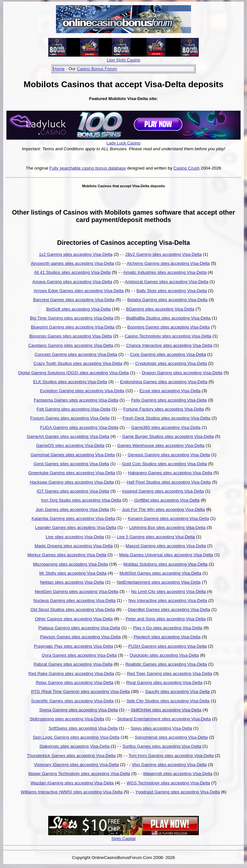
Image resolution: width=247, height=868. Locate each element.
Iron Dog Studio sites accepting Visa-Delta (81, 500)
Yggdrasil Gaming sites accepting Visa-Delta (178, 792)
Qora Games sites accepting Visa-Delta (79, 655)
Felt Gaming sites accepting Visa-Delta (73, 409)
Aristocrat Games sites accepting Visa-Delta (167, 282)
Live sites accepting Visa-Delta (75, 537)
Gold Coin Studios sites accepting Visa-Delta (164, 464)
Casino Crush (187, 168)
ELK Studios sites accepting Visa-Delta (70, 382)
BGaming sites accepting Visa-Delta (160, 309)
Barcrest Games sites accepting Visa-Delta (74, 300)
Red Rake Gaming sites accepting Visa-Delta (71, 674)
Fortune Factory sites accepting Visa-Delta (164, 409)
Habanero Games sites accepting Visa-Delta (170, 473)
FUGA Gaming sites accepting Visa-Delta (79, 427)
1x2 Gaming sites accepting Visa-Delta (76, 254)
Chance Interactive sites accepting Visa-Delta (169, 345)
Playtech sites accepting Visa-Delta (167, 637)
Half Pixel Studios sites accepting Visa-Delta (169, 482)
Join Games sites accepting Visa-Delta (72, 509)
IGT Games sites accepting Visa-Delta (73, 491)
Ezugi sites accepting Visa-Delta (170, 391)
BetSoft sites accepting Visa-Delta (79, 309)
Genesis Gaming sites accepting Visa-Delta (169, 455)
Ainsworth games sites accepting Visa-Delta (73, 263)
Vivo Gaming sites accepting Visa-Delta (169, 765)
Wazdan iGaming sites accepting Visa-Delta (72, 783)
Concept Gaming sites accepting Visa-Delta (76, 354)
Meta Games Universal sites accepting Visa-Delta (166, 555)
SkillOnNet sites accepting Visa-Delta (166, 710)
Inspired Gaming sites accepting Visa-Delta (163, 491)
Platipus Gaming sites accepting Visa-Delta (79, 628)
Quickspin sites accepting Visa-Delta (164, 655)
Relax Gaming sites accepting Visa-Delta (74, 683)
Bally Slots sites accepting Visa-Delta (172, 291)
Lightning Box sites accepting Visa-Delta (167, 527)
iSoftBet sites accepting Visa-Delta (167, 500)
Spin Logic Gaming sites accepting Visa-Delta (76, 737)
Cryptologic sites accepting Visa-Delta (171, 363)
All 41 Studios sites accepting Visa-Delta (72, 272)
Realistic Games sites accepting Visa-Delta (166, 664)
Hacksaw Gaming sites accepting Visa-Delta (72, 482)
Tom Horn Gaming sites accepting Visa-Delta (171, 756)
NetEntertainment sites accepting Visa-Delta (159, 582)
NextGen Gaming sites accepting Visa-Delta (77, 591)
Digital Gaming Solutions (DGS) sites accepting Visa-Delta (73, 373)
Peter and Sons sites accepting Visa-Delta (166, 619)
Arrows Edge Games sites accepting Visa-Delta (79, 291)
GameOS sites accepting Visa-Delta (70, 445)
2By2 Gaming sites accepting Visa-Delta (164, 254)
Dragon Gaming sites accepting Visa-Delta (182, 373)
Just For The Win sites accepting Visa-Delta (163, 509)
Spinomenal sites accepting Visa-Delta (171, 737)
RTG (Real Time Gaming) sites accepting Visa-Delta (80, 692)
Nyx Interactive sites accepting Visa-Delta (168, 600)
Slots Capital (124, 839)
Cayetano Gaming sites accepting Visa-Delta (71, 345)
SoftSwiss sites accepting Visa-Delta (83, 728)
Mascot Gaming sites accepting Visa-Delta (166, 546)
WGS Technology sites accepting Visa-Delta (168, 783)
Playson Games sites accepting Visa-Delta (81, 637)
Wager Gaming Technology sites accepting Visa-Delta (79, 774)
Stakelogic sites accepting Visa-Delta (74, 746)
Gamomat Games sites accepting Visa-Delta (73, 455)
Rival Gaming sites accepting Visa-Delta (165, 683)
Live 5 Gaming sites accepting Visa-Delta (156, 537)
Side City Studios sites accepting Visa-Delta (168, 701)
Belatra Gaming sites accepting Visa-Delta (167, 300)
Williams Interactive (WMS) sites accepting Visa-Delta (72, 792)
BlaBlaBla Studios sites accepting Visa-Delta (168, 318)
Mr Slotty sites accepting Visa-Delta (73, 573)
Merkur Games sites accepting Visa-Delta (67, 555)
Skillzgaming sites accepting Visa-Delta (67, 719)
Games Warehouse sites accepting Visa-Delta (161, 445)
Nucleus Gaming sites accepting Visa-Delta (74, 600)
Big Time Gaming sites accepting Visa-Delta (72, 318)
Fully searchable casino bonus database (88, 168)
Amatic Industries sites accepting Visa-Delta (165, 272)
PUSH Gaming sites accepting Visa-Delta (168, 646)
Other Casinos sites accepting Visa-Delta (74, 619)
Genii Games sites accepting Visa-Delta (72, 464)
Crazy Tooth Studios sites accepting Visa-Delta (78, 363)
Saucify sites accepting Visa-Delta (177, 692)
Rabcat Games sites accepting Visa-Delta (73, 664)
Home (59, 69)
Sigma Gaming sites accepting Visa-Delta (79, 710)
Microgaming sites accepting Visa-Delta (71, 564)
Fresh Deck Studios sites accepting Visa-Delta (166, 418)
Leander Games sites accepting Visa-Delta (76, 527)
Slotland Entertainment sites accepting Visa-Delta (164, 719)
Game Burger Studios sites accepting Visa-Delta (168, 436)
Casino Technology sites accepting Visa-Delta (168, 336)
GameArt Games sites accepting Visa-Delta (68, 436)
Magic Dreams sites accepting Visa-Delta (74, 546)
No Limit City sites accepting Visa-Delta (169, 591)
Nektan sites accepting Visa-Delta (72, 582)
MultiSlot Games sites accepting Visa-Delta (160, 573)
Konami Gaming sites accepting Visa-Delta (169, 518)
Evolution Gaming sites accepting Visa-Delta (82, 391)
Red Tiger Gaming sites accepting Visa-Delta (170, 674)
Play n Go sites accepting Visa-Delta (168, 628)
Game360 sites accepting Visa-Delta (166, 427)
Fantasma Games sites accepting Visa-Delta (76, 400)
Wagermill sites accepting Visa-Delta (178, 774)
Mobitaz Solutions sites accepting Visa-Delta (165, 564)
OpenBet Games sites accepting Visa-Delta (169, 609)
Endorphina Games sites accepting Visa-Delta (164, 382)
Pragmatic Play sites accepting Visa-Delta (73, 646)
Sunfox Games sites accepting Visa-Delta (162, 746)
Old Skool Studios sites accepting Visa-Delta (73, 609)
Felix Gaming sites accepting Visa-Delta (169, 400)
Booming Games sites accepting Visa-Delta (169, 327)
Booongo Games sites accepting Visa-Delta (71, 336)
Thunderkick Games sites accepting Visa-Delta (71, 756)
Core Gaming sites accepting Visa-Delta (168, 354)
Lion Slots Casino (123, 60)
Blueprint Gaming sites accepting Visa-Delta (73, 327)
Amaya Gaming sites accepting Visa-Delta (72, 282)
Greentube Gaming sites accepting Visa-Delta (72, 473)
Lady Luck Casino (123, 143)
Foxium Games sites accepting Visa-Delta (70, 418)
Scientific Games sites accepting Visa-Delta (72, 701)
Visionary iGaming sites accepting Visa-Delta (76, 765)
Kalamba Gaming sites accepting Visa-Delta (73, 518)
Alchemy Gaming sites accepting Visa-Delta (168, 263)
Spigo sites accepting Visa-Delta (161, 728)
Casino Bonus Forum (97, 69)
